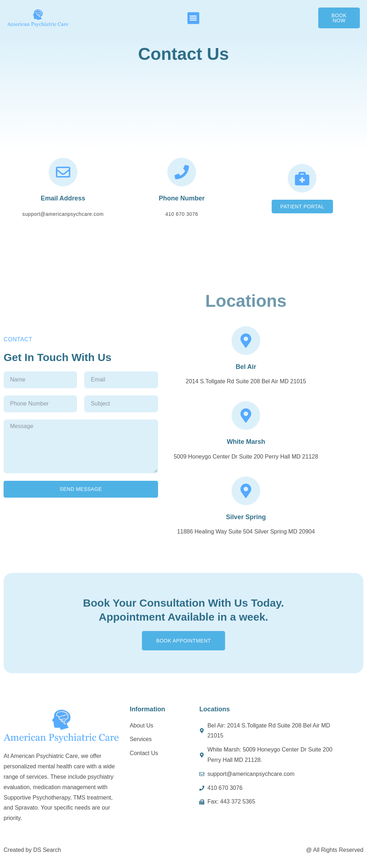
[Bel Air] (246, 341)
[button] (193, 18)
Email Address (63, 198)
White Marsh (246, 442)
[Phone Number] (182, 172)
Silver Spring (246, 517)
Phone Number (182, 198)
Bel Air (246, 367)
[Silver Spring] (246, 491)
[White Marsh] (246, 416)
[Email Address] (63, 172)
